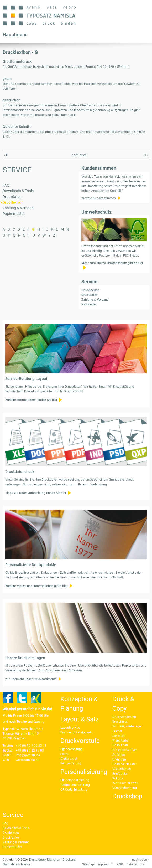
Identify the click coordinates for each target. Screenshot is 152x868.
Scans (65, 754)
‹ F (6, 155)
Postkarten (120, 745)
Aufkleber (119, 755)
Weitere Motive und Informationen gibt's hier (36, 586)
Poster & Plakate (124, 764)
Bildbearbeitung (72, 749)
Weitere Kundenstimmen (99, 198)
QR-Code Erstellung (74, 790)
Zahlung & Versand (18, 208)
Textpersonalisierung (75, 785)
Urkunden (119, 759)
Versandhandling (125, 788)
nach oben (75, 155)
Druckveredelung (124, 717)
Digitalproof (69, 759)
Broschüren (120, 722)
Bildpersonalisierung (75, 780)
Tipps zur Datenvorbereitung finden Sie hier (36, 493)
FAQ (6, 185)
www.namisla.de (27, 760)
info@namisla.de (28, 755)
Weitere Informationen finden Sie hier (31, 400)
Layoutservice (70, 728)
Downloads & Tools (18, 191)
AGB (120, 864)
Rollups (118, 778)
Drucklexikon (13, 202)
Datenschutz (135, 864)
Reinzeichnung (71, 763)
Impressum (105, 864)
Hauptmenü (15, 35)
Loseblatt (119, 736)
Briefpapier (120, 774)
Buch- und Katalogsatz (77, 732)
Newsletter (89, 304)
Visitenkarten (122, 769)
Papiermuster (14, 214)
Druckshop (127, 796)
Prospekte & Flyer (125, 750)
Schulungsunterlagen (127, 726)
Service (17, 170)
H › (146, 155)
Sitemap (88, 864)
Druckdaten (12, 197)
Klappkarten (121, 741)
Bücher (117, 731)
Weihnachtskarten (125, 783)
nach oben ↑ (141, 860)
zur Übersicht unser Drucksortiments (31, 679)
